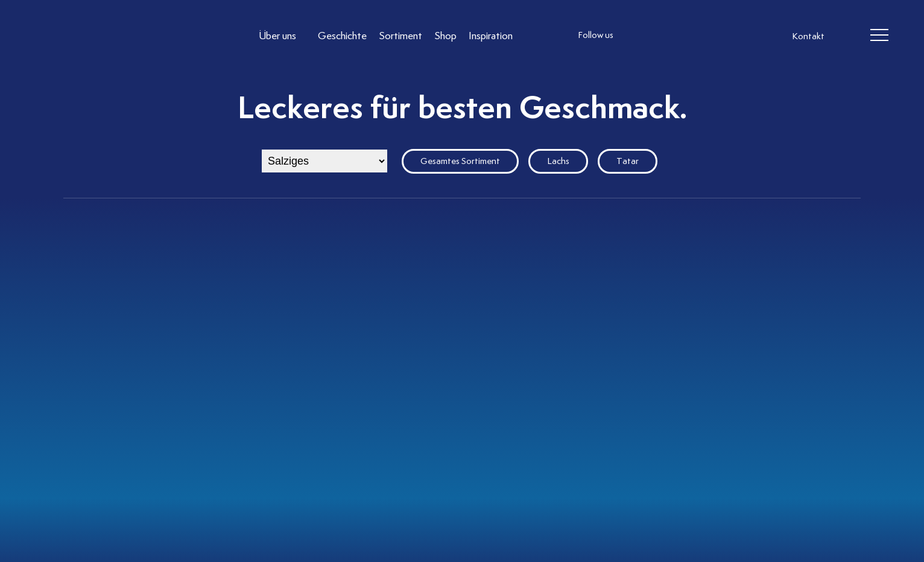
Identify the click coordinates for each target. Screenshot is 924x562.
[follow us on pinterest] (710, 36)
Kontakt (808, 36)
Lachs (558, 161)
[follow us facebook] (662, 36)
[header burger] (879, 36)
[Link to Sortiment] (400, 35)
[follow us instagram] (638, 36)
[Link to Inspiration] (491, 35)
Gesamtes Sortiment (460, 161)
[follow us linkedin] (686, 36)
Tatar (628, 161)
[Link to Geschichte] (342, 35)
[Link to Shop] (445, 35)
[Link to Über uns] (282, 35)
